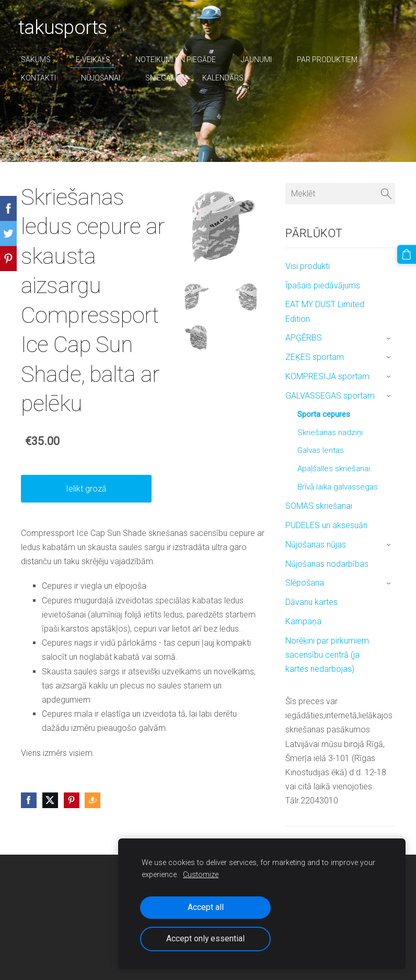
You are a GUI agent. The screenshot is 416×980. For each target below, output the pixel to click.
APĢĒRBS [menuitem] (304, 338)
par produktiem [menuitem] (330, 60)
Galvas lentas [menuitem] (321, 450)
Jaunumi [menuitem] (259, 60)
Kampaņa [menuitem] (303, 621)
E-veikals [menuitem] (96, 60)
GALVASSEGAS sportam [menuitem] (330, 396)
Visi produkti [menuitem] (308, 266)
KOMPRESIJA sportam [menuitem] (327, 376)
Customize (201, 875)
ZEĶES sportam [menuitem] (315, 357)
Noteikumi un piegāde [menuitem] (178, 60)
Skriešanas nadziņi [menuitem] (330, 433)
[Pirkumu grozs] (407, 254)
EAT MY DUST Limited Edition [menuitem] (325, 311)
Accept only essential (205, 938)
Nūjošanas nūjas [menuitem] (316, 545)
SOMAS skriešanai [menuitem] (319, 506)
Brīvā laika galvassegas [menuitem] (338, 487)
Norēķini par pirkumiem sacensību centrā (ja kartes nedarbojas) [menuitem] (327, 655)
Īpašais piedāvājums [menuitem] (323, 285)
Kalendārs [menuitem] (226, 78)
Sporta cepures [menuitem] (324, 414)
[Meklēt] (340, 194)
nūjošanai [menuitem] (103, 78)
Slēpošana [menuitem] (305, 583)
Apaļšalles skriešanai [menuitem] (334, 469)
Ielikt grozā (86, 489)
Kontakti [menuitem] (41, 78)
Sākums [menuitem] (38, 60)
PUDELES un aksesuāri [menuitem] (326, 525)
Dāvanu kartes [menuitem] (311, 602)
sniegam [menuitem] (164, 78)
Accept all (206, 907)
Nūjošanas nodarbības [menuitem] (327, 564)
